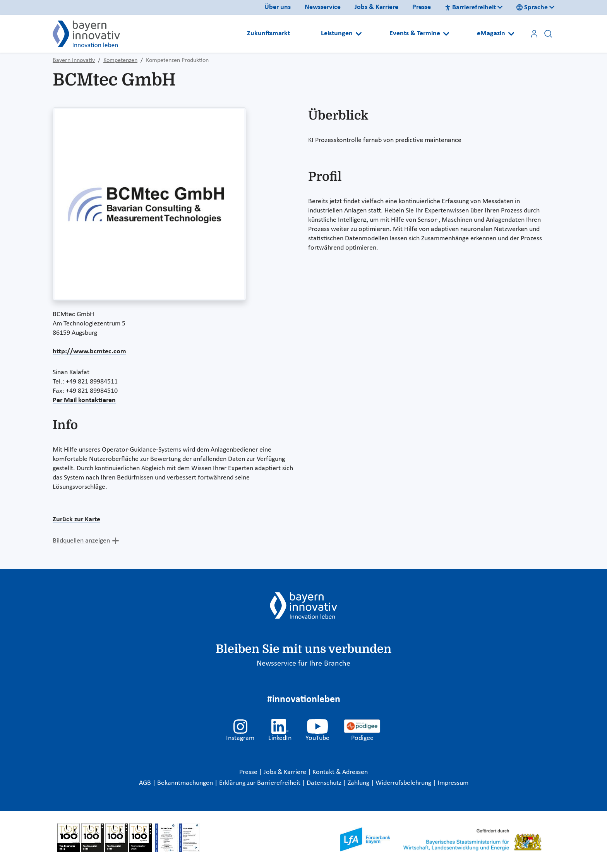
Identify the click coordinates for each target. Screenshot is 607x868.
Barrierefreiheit (470, 8)
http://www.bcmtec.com (89, 352)
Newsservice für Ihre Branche (303, 664)
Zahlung (359, 783)
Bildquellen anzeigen (81, 541)
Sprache (532, 8)
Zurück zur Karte (76, 520)
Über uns (278, 7)
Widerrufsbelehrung (404, 783)
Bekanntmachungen (186, 783)
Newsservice (323, 7)
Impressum (453, 783)
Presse (422, 7)
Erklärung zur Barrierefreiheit (261, 783)
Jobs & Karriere (376, 7)
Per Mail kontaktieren (84, 400)
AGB (146, 783)
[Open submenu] (359, 34)
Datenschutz (325, 783)
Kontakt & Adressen (340, 772)
